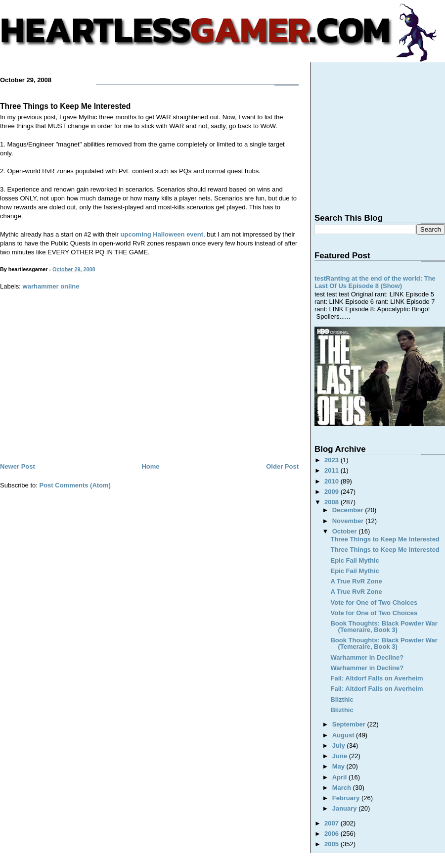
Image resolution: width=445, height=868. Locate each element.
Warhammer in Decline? (367, 657)
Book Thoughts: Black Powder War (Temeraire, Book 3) (384, 627)
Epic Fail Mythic (355, 560)
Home (150, 466)
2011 (333, 470)
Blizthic (342, 699)
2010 (333, 481)
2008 (333, 502)
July (340, 746)
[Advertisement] (149, 386)
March (343, 788)
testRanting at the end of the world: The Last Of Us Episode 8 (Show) (375, 282)
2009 (333, 492)
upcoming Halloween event (162, 234)
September (350, 724)
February (347, 798)
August (344, 735)
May (339, 766)
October (345, 531)
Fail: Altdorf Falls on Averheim (377, 678)
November (349, 521)
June (341, 756)
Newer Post (18, 466)
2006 (333, 834)
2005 (333, 844)
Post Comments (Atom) (75, 485)
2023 (333, 460)
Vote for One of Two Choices (374, 603)
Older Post (282, 466)
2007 (333, 823)
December (349, 510)
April (340, 777)
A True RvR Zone (356, 581)
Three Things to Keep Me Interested (65, 106)
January (345, 808)
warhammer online (51, 286)
